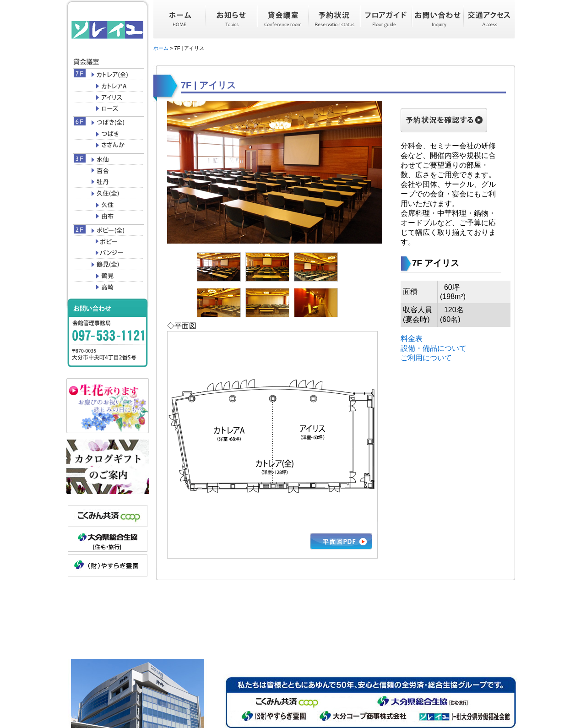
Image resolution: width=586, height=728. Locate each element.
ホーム (161, 48)
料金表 (412, 339)
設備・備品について (434, 348)
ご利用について (426, 358)
